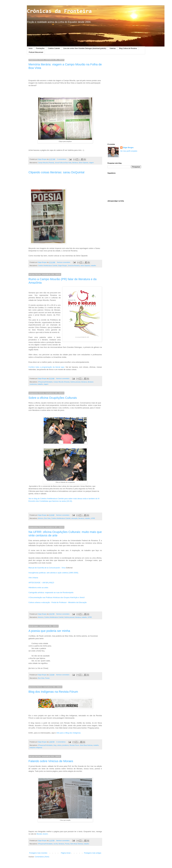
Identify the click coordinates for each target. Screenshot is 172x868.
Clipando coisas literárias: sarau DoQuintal (56, 172)
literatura (75, 163)
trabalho (93, 266)
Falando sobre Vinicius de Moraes (51, 761)
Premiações (40, 48)
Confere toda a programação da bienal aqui (46, 367)
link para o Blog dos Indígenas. (69, 733)
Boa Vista (47, 518)
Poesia (47, 678)
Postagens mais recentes (38, 853)
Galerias (113, 48)
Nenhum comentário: (64, 262)
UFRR (93, 518)
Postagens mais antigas (93, 853)
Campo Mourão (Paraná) (46, 163)
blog (55, 745)
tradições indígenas (36, 748)
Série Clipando (84, 163)
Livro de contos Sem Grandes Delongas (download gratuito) (85, 48)
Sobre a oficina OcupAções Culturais (53, 398)
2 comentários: (62, 159)
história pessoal (75, 382)
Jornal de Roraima (74, 266)
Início (31, 48)
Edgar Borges (62, 266)
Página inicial (66, 853)
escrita (56, 844)
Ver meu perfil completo (129, 151)
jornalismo (66, 745)
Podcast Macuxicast (36, 52)
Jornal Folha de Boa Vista (63, 163)
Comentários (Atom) (42, 857)
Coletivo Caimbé (54, 48)
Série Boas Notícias (86, 745)
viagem (91, 163)
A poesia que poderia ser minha (49, 631)
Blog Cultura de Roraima (128, 48)
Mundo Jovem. (43, 834)
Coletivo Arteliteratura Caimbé (48, 266)
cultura (59, 745)
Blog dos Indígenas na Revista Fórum (53, 692)
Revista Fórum (74, 745)
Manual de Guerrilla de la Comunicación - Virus (47, 568)
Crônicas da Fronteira (59, 12)
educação (75, 518)
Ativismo (41, 518)
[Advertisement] (124, 99)
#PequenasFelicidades (45, 382)
